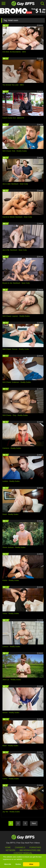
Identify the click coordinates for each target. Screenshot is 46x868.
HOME (8, 847)
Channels (20, 847)
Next (34, 823)
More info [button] (8, 864)
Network (11, 850)
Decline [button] (18, 864)
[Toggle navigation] (4, 4)
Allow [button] (31, 864)
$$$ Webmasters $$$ (30, 850)
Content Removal (23, 853)
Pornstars (35, 847)
